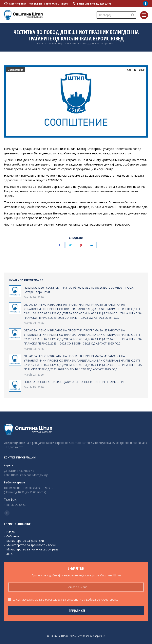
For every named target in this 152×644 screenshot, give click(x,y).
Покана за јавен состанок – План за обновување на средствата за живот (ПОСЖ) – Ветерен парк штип (80, 290)
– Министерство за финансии (24, 541)
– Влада (9, 532)
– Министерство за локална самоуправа (31, 549)
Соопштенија (15, 70)
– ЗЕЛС (9, 554)
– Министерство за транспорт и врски (30, 545)
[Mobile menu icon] (144, 15)
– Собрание (12, 536)
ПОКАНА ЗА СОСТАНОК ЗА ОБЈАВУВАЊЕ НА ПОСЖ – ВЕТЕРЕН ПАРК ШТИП (75, 382)
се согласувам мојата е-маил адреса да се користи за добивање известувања (66, 600)
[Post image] (15, 291)
